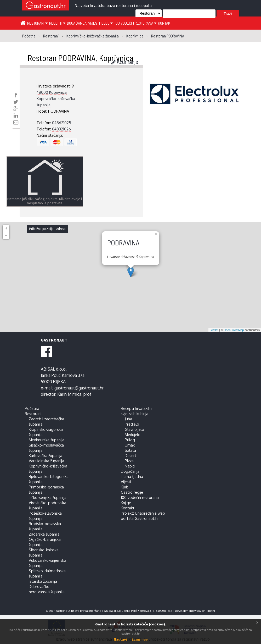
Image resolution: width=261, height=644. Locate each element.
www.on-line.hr (205, 611)
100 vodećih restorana (135, 23)
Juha (128, 419)
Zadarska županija (44, 534)
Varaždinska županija (46, 461)
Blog (107, 23)
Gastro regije (132, 492)
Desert (130, 455)
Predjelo (132, 424)
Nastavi (120, 639)
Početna (32, 408)
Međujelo (133, 434)
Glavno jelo (134, 429)
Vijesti (94, 23)
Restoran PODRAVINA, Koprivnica (80, 58)
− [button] (6, 235)
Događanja (77, 23)
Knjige (126, 503)
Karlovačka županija (46, 455)
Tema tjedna (132, 476)
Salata (130, 450)
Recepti (57, 23)
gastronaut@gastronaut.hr (79, 388)
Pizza (129, 461)
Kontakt (165, 23)
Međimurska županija (47, 440)
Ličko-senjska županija (48, 497)
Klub (125, 487)
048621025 (62, 123)
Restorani (37, 23)
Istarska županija (43, 581)
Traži (228, 14)
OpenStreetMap (234, 330)
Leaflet (214, 330)
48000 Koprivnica (52, 92)
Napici (130, 466)
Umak (130, 445)
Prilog (130, 440)
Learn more (140, 639)
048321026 (61, 129)
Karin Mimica (69, 394)
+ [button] (6, 228)
